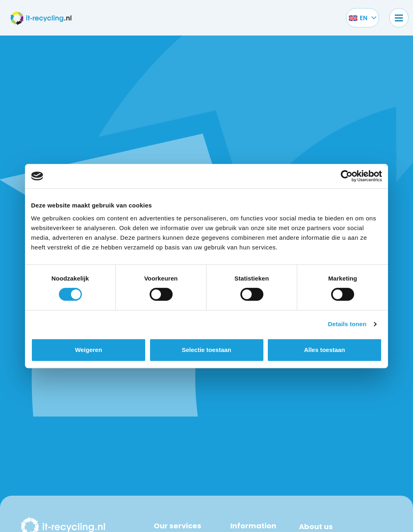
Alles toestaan (325, 350)
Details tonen (347, 324)
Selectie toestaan (207, 350)
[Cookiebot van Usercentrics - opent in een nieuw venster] (347, 176)
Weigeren (89, 350)
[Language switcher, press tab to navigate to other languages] (358, 18)
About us (316, 527)
